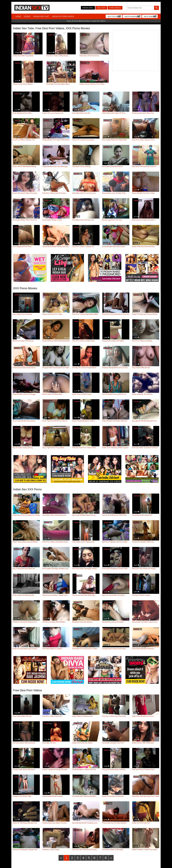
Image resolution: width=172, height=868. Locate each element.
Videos (27, 16)
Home (18, 16)
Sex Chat (101, 8)
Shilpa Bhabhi (132, 16)
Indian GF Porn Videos (63, 16)
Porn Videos (115, 8)
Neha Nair (150, 16)
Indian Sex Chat (41, 16)
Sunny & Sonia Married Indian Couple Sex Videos (86, 21)
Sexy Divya (114, 16)
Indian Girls (88, 8)
